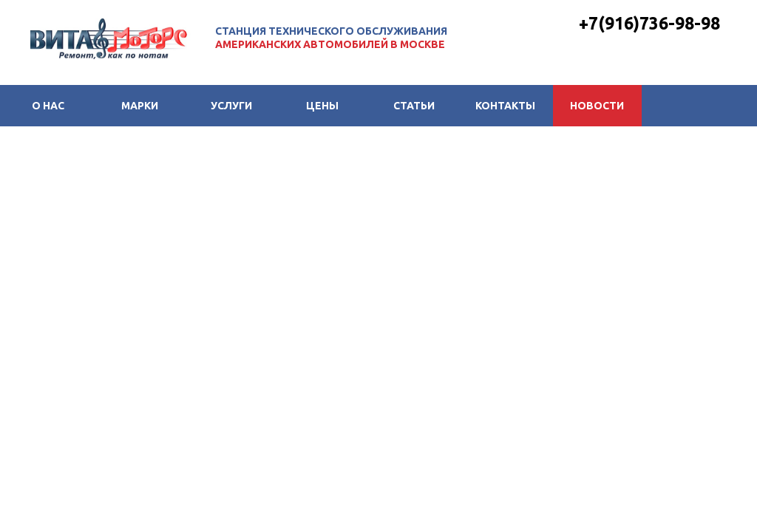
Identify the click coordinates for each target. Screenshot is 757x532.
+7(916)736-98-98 (649, 23)
